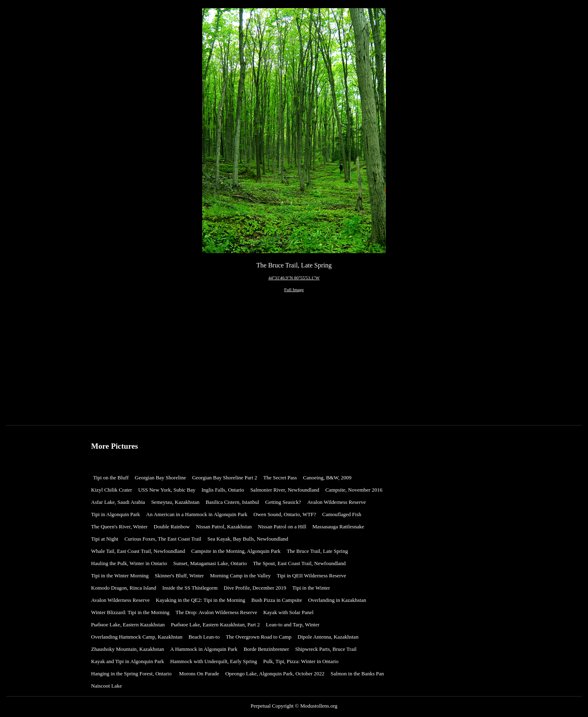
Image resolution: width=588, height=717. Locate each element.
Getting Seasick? (283, 502)
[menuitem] (113, 478)
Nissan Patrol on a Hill (282, 527)
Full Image (294, 289)
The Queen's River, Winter (119, 527)
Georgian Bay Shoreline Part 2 (224, 478)
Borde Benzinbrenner (266, 649)
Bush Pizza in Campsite (277, 600)
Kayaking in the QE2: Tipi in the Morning (200, 600)
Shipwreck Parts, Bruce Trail (326, 649)
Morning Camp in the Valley (240, 576)
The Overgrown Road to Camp (259, 637)
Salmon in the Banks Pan (357, 674)
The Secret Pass (280, 478)
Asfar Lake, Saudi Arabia (118, 502)
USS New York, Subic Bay (167, 490)
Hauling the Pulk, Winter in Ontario (129, 563)
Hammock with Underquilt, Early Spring (214, 661)
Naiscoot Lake (106, 686)
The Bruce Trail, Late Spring (317, 551)
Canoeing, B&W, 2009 (327, 478)
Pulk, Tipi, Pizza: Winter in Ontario (301, 661)
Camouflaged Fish (342, 514)
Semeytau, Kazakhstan (175, 502)
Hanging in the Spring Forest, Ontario (132, 674)
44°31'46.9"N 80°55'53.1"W (294, 278)
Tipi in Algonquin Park (116, 514)
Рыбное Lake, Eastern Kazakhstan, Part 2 (216, 625)
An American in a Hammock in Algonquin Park (197, 514)
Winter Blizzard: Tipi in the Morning (130, 612)
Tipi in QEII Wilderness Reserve (312, 576)
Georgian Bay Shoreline (160, 478)
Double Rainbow (171, 527)
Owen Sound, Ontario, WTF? (285, 514)
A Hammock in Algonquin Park (204, 649)
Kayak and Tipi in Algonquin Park (128, 661)
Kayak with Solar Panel (288, 612)
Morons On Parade (199, 674)
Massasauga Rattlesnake (338, 527)
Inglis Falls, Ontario (223, 490)
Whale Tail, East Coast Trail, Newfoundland (138, 551)
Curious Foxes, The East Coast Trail (163, 539)
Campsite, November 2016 (354, 490)
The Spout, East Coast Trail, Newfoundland (299, 563)
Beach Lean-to (204, 637)
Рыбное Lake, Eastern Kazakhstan (128, 625)
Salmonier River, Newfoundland (285, 490)
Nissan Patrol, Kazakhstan (224, 527)
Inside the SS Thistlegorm (190, 588)
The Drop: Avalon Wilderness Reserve (216, 612)
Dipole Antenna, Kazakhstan (328, 637)
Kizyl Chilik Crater (111, 490)
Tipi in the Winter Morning (120, 576)
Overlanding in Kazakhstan (337, 600)
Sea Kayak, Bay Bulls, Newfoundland (248, 539)
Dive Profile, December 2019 (255, 588)
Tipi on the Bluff (111, 478)
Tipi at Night (105, 539)
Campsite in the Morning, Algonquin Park (236, 551)
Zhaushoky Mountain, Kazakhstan (128, 649)
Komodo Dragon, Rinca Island (124, 588)
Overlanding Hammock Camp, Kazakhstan (137, 637)
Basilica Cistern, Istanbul (233, 502)
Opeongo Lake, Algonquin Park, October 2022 (275, 674)
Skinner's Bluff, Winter (179, 576)
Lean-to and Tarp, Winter (293, 625)
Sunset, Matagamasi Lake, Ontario (210, 563)
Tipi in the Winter (313, 588)
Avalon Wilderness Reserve (336, 502)
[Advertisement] (294, 362)
